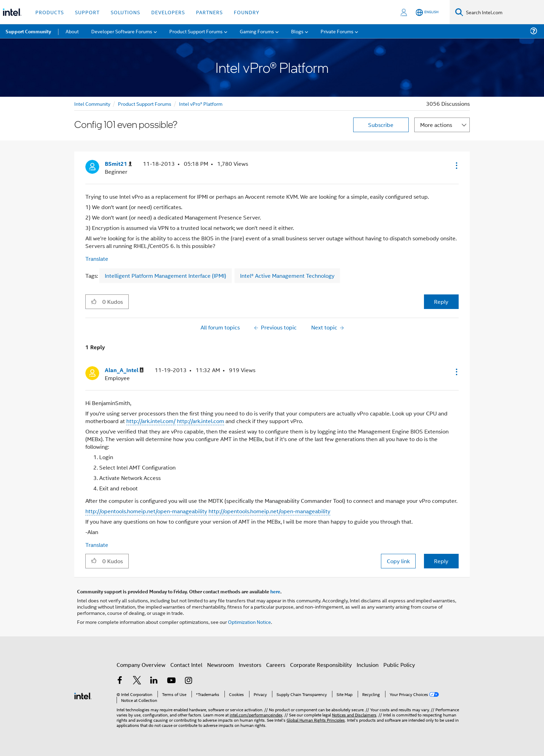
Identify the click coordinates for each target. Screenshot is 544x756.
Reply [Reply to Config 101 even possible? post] (441, 302)
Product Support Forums (145, 104)
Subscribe (381, 125)
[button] (456, 165)
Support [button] (87, 12)
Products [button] (50, 12)
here (275, 591)
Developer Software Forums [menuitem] (122, 31)
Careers (276, 665)
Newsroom (220, 665)
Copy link (398, 561)
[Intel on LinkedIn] (154, 681)
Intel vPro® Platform (201, 104)
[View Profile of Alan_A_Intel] (124, 370)
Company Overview (141, 665)
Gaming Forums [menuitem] (257, 31)
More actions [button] (436, 125)
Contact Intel (186, 665)
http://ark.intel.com (201, 421)
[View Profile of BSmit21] (118, 164)
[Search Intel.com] (504, 12)
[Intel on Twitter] (137, 681)
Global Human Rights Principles (316, 720)
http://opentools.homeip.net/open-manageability (146, 511)
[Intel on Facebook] (120, 681)
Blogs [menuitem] (297, 31)
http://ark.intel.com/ (151, 421)
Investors (250, 665)
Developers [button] (168, 12)
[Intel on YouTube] (171, 681)
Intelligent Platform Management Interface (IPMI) (165, 276)
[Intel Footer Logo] (83, 695)
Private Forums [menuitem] (337, 31)
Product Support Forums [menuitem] (196, 31)
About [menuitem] (72, 31)
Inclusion (368, 665)
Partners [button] (209, 12)
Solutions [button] (125, 12)
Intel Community (92, 104)
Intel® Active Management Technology (287, 276)
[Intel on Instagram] (188, 681)
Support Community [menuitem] (28, 31)
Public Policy (399, 665)
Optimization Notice (249, 622)
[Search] (459, 12)
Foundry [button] (247, 12)
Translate (97, 259)
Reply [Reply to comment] (441, 561)
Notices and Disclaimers (354, 715)
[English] (427, 12)
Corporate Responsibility (321, 665)
